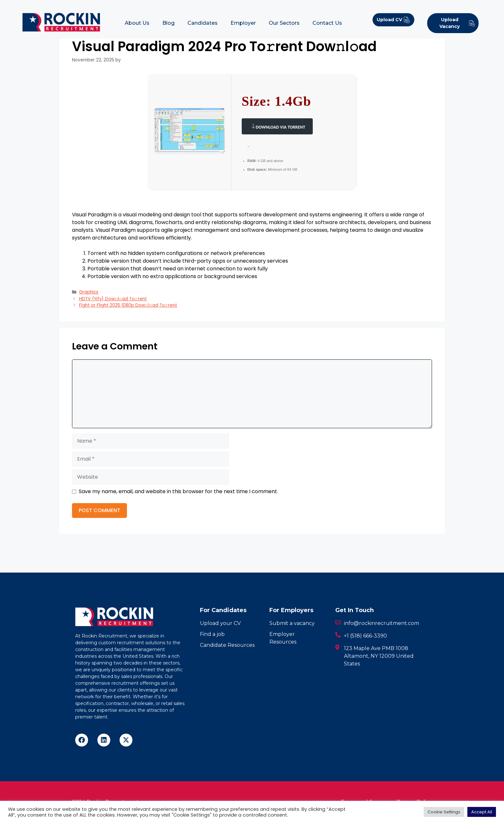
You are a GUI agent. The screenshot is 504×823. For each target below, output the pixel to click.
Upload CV (393, 20)
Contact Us (327, 23)
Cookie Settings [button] (444, 812)
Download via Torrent (277, 126)
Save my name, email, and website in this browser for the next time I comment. (178, 491)
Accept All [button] (482, 812)
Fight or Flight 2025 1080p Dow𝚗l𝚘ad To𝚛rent (128, 305)
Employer (243, 23)
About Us (137, 23)
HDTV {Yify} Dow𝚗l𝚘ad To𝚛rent (113, 299)
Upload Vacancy (457, 23)
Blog (168, 23)
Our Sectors (284, 23)
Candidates (203, 23)
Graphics (89, 292)
